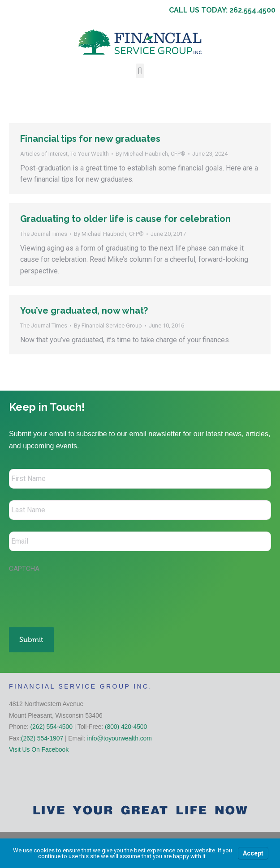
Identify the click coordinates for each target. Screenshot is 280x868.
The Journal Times (44, 234)
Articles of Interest (44, 154)
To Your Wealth (90, 154)
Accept (253, 853)
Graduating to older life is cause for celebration (125, 219)
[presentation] (77, 596)
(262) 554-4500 (52, 727)
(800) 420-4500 (126, 727)
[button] (140, 71)
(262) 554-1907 (42, 738)
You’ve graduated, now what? (84, 311)
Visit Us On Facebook (39, 749)
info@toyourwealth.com (119, 738)
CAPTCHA (24, 569)
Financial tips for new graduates (90, 139)
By (151, 154)
